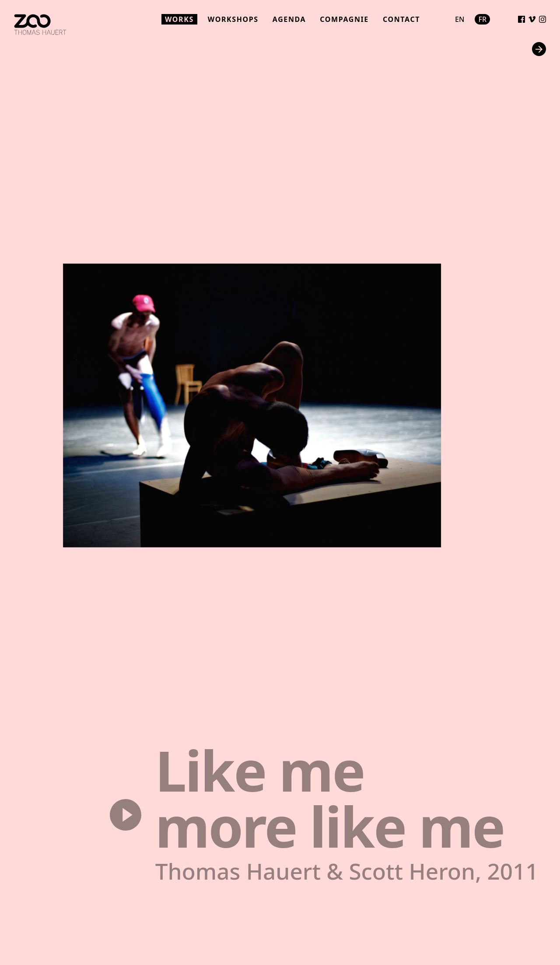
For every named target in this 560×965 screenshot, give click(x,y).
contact (401, 19)
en (460, 19)
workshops (233, 19)
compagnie (344, 19)
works (179, 19)
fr (482, 19)
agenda (289, 19)
